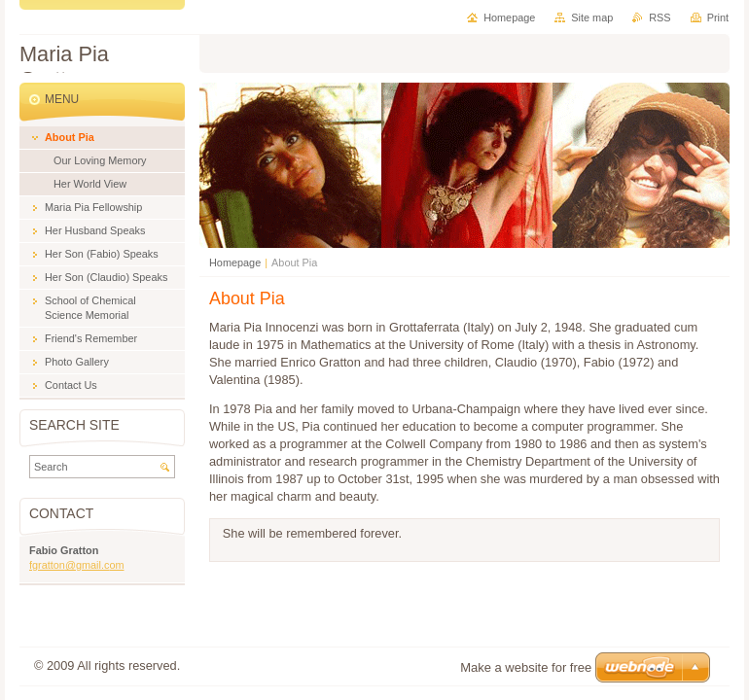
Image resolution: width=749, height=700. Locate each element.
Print (718, 17)
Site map (592, 17)
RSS (660, 17)
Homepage (235, 262)
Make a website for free (526, 667)
